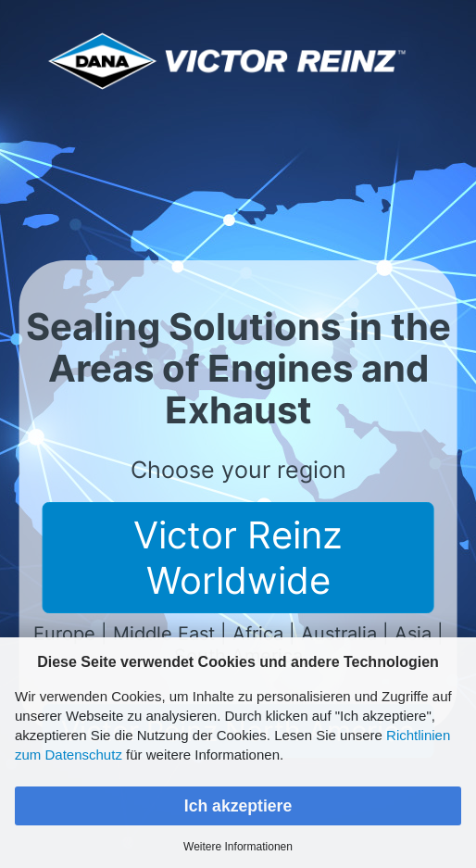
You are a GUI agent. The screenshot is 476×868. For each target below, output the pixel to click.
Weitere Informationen (238, 847)
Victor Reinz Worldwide (238, 558)
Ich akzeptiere (238, 806)
